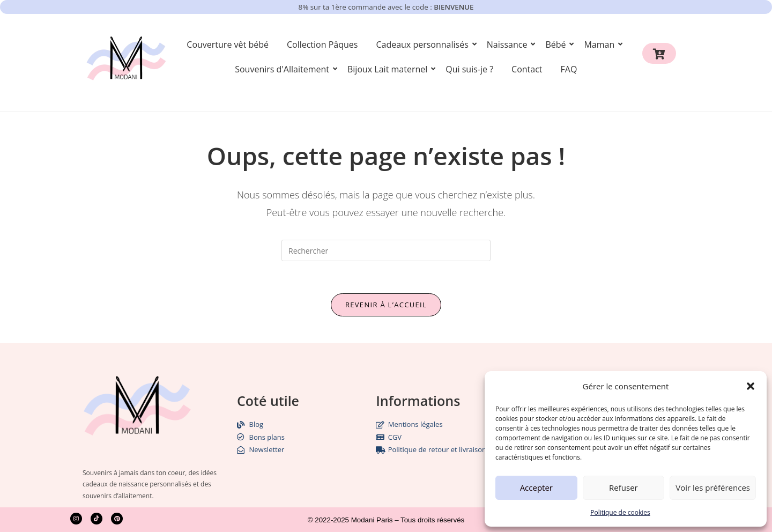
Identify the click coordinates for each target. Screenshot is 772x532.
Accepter (536, 487)
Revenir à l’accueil (386, 305)
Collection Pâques (322, 45)
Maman (601, 45)
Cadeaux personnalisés (424, 45)
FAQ (569, 69)
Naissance (509, 45)
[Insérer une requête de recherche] (386, 250)
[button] (751, 386)
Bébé (557, 45)
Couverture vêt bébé (228, 45)
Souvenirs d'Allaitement (284, 69)
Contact (527, 69)
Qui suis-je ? (469, 69)
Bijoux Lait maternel (389, 69)
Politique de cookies (620, 512)
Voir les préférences (713, 487)
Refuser (623, 487)
